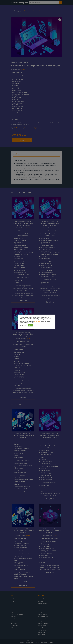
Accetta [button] (31, 325)
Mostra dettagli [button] (24, 325)
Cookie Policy (37, 321)
